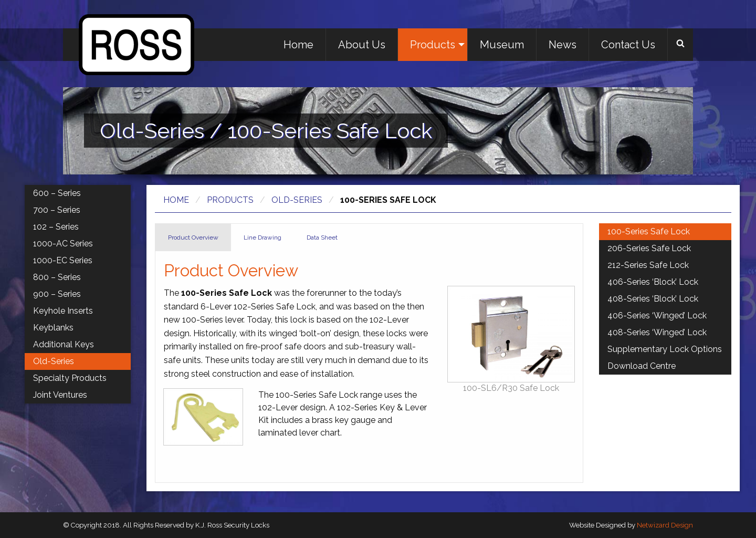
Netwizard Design (665, 525)
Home (298, 45)
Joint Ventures (60, 395)
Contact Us (628, 45)
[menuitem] (299, 45)
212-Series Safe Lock (648, 265)
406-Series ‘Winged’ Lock (657, 315)
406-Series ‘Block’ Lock (653, 282)
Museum (502, 45)
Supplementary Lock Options (665, 349)
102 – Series (56, 227)
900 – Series (57, 294)
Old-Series (297, 200)
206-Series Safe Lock (649, 248)
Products (433, 45)
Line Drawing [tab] (262, 237)
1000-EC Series (63, 260)
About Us (362, 45)
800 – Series (57, 277)
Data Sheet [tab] (322, 237)
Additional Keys (64, 344)
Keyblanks (53, 328)
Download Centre (642, 366)
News (563, 45)
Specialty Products (70, 378)
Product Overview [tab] (193, 237)
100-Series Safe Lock (649, 231)
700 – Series (57, 210)
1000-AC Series (63, 244)
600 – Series (57, 193)
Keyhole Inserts (63, 311)
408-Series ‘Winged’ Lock (657, 332)
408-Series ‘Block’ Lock (653, 299)
